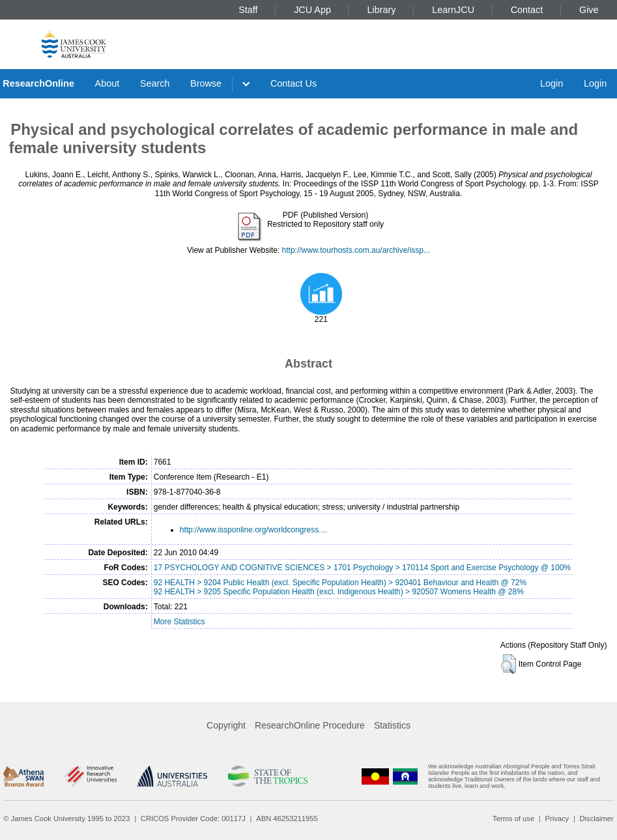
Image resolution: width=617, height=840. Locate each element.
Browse (206, 83)
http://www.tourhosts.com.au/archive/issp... (356, 250)
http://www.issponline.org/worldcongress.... (254, 530)
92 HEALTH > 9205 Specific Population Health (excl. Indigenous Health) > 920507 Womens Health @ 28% (339, 592)
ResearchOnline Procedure (310, 725)
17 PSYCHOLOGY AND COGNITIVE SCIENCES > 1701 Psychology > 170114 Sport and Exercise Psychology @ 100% (362, 568)
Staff (248, 10)
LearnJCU (453, 10)
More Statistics (179, 622)
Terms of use (513, 818)
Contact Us (294, 83)
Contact (527, 10)
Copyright (226, 725)
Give (589, 10)
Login (552, 83)
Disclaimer (597, 818)
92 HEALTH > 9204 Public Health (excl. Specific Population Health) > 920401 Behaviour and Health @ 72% (340, 583)
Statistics (392, 725)
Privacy (557, 818)
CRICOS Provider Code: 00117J (193, 818)
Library (382, 10)
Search (155, 83)
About (108, 83)
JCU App (312, 10)
